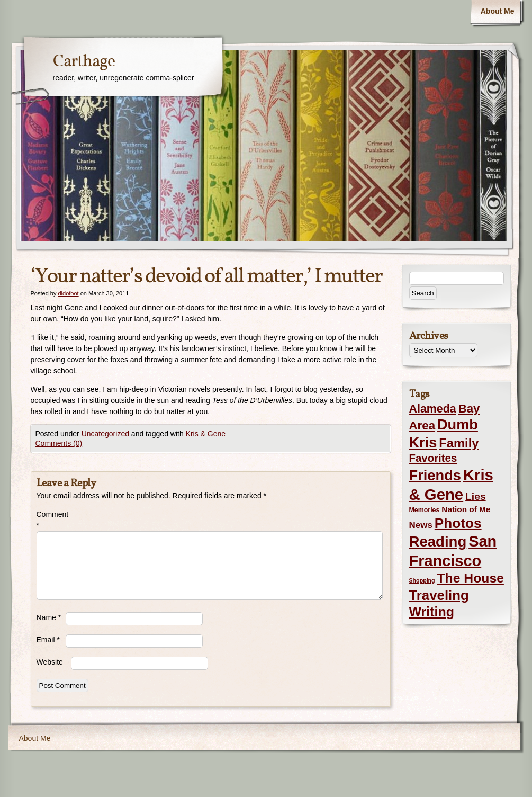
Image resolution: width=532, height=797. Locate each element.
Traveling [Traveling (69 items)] (439, 595)
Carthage (84, 62)
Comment (51, 520)
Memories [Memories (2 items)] (425, 510)
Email (48, 640)
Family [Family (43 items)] (459, 443)
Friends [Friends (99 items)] (435, 475)
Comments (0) (59, 443)
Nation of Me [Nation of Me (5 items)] (466, 509)
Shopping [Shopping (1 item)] (422, 580)
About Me (498, 11)
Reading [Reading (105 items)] (438, 541)
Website (50, 662)
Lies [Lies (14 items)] (476, 496)
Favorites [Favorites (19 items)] (433, 458)
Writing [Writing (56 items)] (432, 612)
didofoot (68, 293)
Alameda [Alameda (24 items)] (433, 409)
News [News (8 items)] (421, 525)
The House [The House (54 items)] (471, 578)
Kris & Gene (206, 434)
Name (49, 617)
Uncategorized (105, 434)
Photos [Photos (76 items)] (458, 523)
